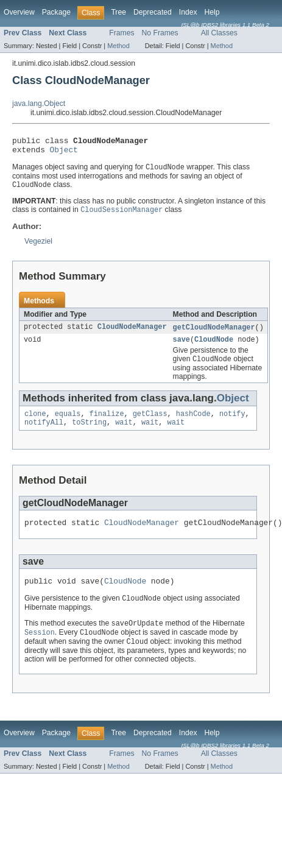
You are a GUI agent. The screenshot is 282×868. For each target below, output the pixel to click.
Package (56, 12)
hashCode (193, 423)
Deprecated (153, 12)
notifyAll (44, 432)
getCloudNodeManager (214, 333)
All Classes (219, 33)
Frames (122, 33)
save (182, 347)
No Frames (160, 33)
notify (232, 423)
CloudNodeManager (132, 333)
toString (89, 432)
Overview (19, 12)
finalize (107, 423)
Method (118, 46)
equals (68, 423)
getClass (150, 423)
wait (124, 432)
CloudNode (214, 347)
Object (64, 153)
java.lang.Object (39, 104)
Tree (118, 12)
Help (212, 12)
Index (188, 12)
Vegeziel (38, 247)
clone (35, 423)
